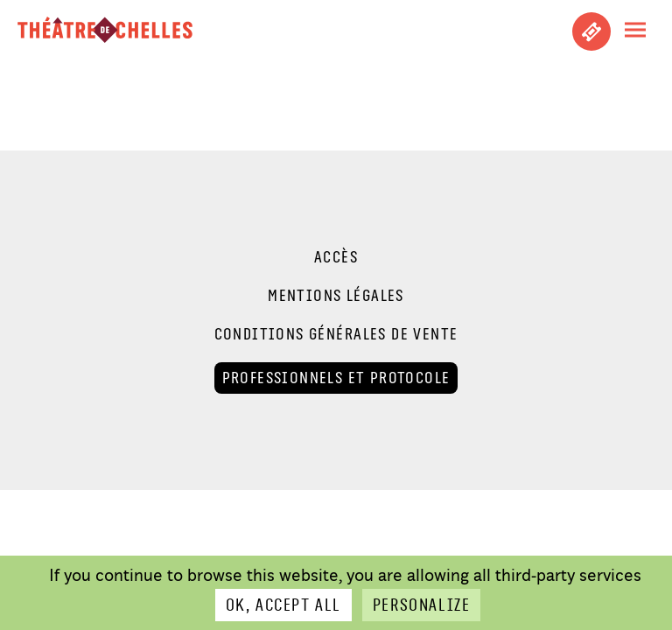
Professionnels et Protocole (336, 378)
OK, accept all (283, 605)
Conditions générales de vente (336, 334)
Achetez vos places (591, 31)
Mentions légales (336, 296)
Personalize (421, 605)
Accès (336, 257)
